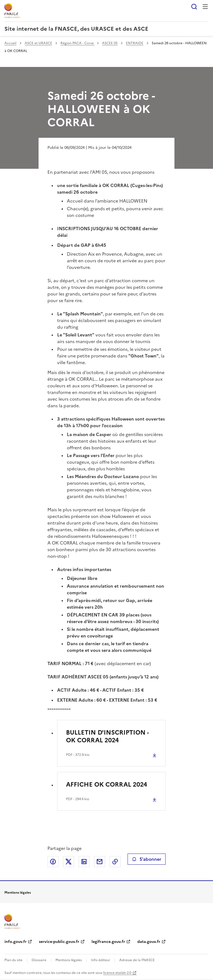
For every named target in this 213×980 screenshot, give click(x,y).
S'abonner (147, 859)
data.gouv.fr (149, 942)
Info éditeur (101, 960)
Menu (205, 7)
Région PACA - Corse (78, 43)
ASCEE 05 (110, 43)
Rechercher (194, 7)
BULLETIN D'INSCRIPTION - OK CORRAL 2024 (107, 736)
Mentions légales (69, 960)
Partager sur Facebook (53, 862)
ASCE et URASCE (38, 43)
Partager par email (100, 862)
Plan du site (13, 960)
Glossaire (39, 960)
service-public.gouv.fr (59, 942)
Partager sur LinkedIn (84, 862)
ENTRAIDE (135, 43)
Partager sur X (69, 862)
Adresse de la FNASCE (137, 960)
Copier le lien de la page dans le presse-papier (115, 862)
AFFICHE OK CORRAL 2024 (106, 785)
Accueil (10, 43)
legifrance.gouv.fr (108, 942)
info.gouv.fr (16, 942)
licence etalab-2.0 (117, 973)
